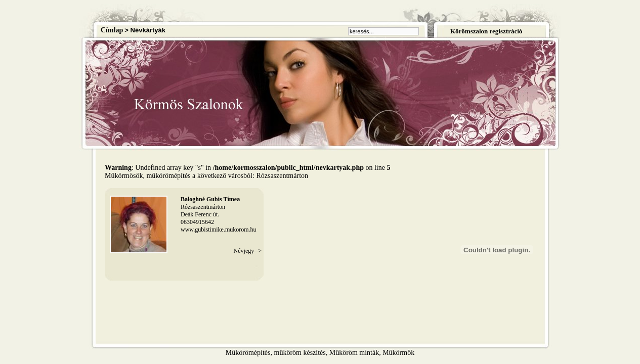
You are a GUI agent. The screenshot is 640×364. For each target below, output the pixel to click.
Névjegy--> (248, 251)
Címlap (112, 30)
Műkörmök (398, 353)
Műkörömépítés (248, 353)
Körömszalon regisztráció (486, 31)
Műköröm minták (354, 353)
